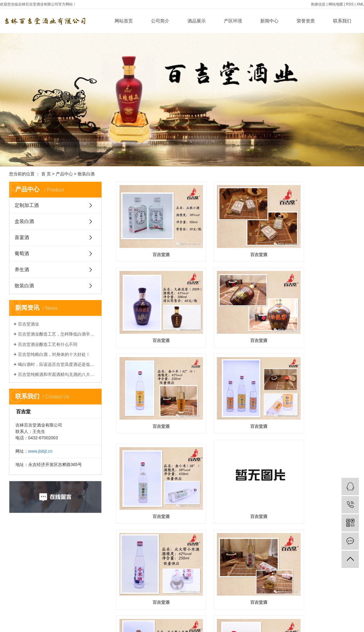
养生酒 (22, 270)
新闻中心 (269, 21)
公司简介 (160, 21)
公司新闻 (87, 625)
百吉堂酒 (153, 243)
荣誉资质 (306, 21)
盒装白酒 (24, 221)
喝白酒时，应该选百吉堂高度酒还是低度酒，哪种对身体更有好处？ (57, 364)
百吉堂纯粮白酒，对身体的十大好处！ (54, 354)
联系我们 (342, 21)
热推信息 (318, 4)
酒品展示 (197, 21)
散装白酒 (86, 174)
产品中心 (64, 174)
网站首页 (124, 21)
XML (360, 4)
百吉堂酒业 (29, 324)
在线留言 (167, 625)
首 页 (46, 174)
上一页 (212, 567)
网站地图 (336, 4)
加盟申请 (127, 625)
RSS (350, 4)
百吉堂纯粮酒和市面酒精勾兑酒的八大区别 (57, 374)
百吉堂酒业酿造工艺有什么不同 (48, 344)
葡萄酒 (22, 253)
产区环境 (233, 21)
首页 (193, 567)
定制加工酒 (27, 205)
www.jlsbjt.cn (40, 451)
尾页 (253, 567)
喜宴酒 (22, 237)
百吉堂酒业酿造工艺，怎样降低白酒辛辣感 (57, 334)
